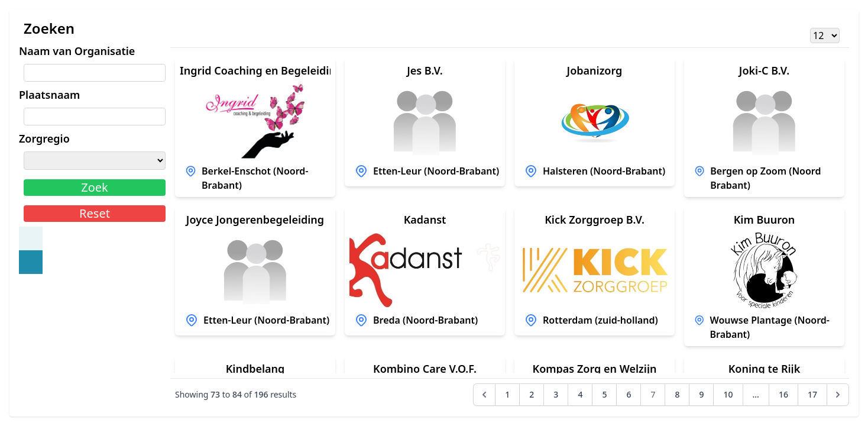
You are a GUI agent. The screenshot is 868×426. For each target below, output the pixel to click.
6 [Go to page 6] (629, 394)
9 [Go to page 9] (701, 394)
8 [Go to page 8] (677, 394)
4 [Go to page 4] (580, 394)
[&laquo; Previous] (484, 395)
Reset (95, 213)
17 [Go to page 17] (812, 394)
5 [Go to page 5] (604, 394)
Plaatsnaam (49, 95)
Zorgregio (44, 138)
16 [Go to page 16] (783, 394)
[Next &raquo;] (838, 395)
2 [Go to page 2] (532, 394)
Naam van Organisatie (77, 51)
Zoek (95, 187)
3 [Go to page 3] (556, 394)
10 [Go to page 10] (728, 394)
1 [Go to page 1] (507, 394)
